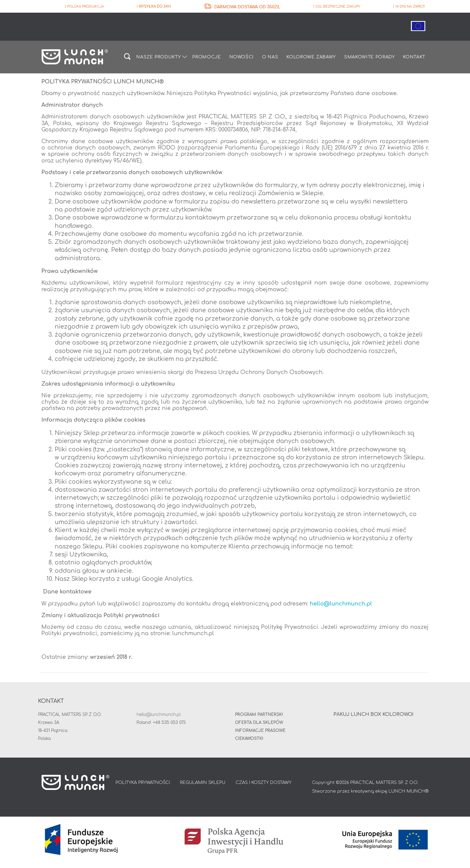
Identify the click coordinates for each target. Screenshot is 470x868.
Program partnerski (259, 715)
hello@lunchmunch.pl (341, 604)
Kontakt (414, 57)
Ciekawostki (249, 739)
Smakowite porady (369, 57)
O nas (270, 57)
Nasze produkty (158, 57)
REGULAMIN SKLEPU (203, 783)
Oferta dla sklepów (259, 723)
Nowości (242, 57)
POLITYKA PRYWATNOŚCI (143, 783)
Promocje (206, 57)
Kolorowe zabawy (311, 57)
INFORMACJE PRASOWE (260, 731)
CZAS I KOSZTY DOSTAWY (264, 783)
